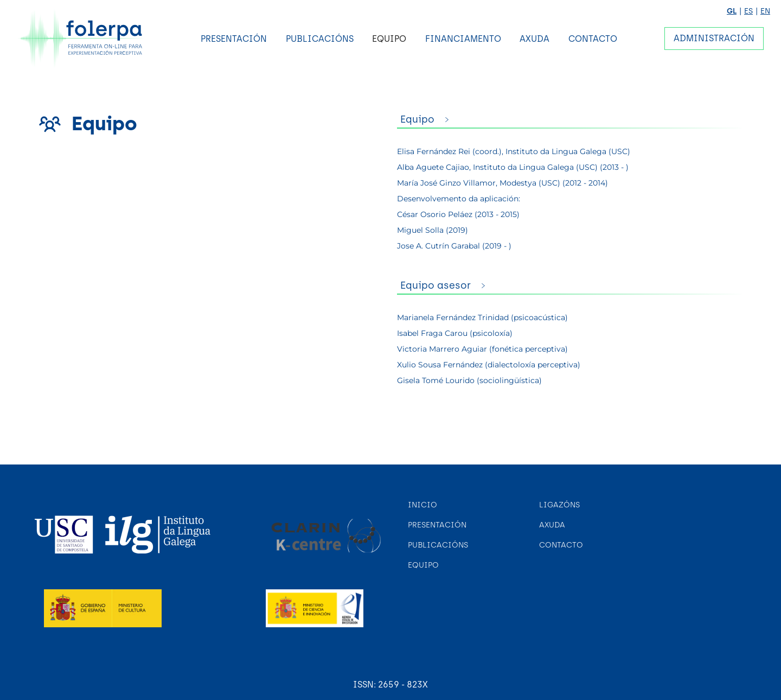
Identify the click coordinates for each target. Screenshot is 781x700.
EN (765, 11)
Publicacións (320, 39)
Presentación (234, 39)
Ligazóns (559, 505)
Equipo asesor (436, 285)
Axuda (534, 39)
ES (748, 11)
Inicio (422, 505)
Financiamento (463, 39)
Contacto (593, 39)
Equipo (389, 39)
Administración (714, 38)
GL (732, 11)
